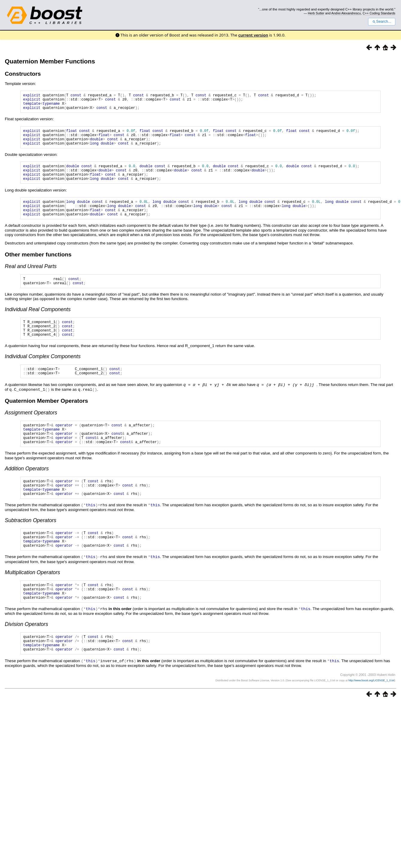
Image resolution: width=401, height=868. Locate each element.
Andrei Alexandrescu (346, 13)
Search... (382, 22)
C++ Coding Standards (379, 13)
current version (253, 35)
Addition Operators (27, 494)
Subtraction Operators (31, 549)
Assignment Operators (31, 434)
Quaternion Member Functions (50, 61)
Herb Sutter (316, 13)
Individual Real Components (38, 326)
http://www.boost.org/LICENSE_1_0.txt (371, 719)
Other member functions (38, 269)
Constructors (23, 74)
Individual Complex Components (43, 376)
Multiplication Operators (32, 604)
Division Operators (26, 659)
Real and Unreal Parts (31, 281)
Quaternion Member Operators (46, 422)
